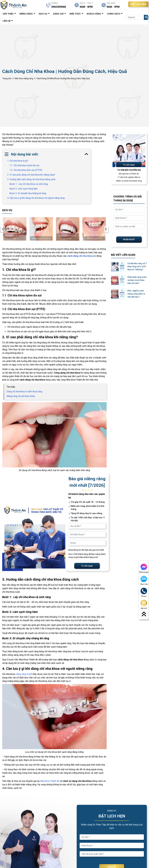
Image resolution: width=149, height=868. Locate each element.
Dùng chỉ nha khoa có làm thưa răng (24, 392)
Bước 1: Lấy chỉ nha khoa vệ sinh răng (29, 184)
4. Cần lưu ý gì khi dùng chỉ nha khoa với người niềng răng (36, 198)
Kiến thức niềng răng (24, 78)
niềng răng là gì (23, 674)
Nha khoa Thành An (50, 781)
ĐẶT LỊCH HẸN (138, 4)
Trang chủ (7, 78)
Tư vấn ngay (87, 566)
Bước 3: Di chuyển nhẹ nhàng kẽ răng (28, 193)
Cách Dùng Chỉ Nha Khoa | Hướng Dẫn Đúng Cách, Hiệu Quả (63, 78)
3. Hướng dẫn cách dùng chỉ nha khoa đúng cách (31, 179)
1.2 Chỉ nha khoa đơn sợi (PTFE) (26, 170)
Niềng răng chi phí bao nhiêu (21, 396)
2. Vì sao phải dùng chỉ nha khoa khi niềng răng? (31, 175)
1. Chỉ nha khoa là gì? (18, 161)
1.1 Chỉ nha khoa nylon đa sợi (24, 165)
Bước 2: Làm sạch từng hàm (24, 189)
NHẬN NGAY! (129, 239)
